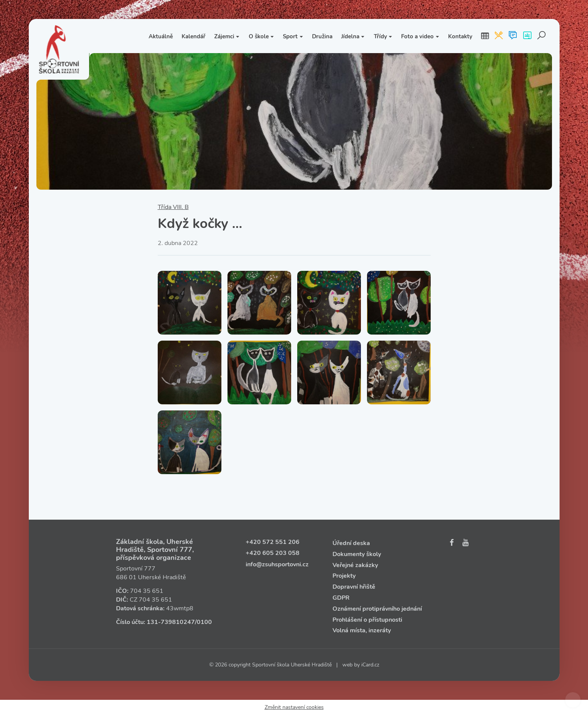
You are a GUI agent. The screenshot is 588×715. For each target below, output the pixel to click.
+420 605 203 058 (273, 553)
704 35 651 (147, 591)
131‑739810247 (171, 622)
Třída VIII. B (173, 207)
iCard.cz (370, 665)
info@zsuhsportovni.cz (277, 564)
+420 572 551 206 (273, 542)
